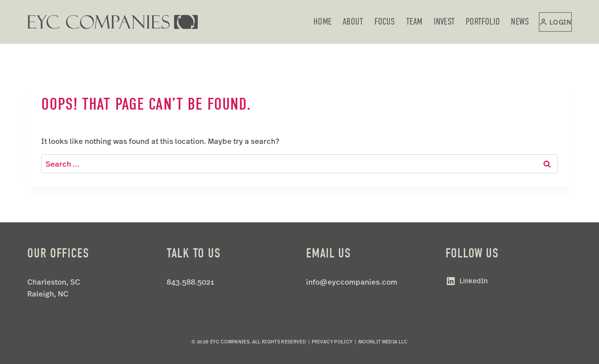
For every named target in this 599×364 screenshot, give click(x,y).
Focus (385, 21)
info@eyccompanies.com (352, 282)
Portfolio (483, 21)
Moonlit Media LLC (383, 342)
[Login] (555, 22)
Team (414, 21)
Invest (444, 21)
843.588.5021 (190, 282)
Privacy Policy (332, 342)
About (353, 21)
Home (323, 21)
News (520, 21)
